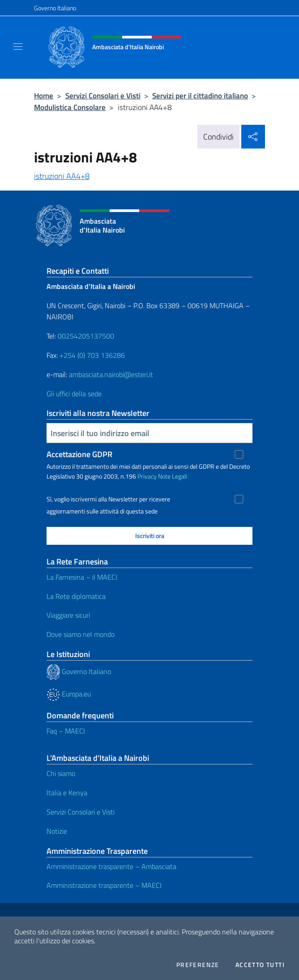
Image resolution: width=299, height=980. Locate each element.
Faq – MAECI (66, 731)
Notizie (57, 831)
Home (44, 95)
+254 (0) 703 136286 (92, 355)
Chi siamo (61, 773)
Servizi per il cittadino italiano (200, 95)
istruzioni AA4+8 (62, 176)
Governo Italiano (55, 8)
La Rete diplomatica (76, 596)
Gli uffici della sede (74, 394)
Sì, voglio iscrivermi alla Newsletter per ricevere (108, 499)
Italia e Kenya (67, 793)
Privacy (147, 476)
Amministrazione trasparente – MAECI (104, 885)
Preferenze (198, 965)
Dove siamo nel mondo (81, 634)
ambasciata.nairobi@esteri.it (111, 374)
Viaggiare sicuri (68, 615)
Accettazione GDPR (79, 454)
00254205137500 (86, 336)
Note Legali (173, 476)
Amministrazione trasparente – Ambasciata (111, 866)
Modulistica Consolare (70, 107)
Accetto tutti (260, 965)
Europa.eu (69, 694)
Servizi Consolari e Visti (103, 95)
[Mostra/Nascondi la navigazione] (18, 47)
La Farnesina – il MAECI (82, 577)
